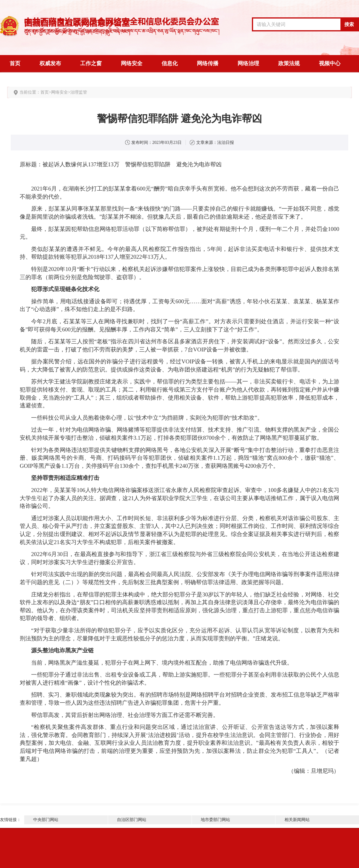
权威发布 (50, 63)
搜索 (349, 24)
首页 (15, 63)
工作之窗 (91, 63)
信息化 (170, 63)
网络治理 (248, 63)
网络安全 (132, 63)
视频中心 (330, 63)
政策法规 (289, 63)
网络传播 (208, 63)
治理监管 (79, 92)
